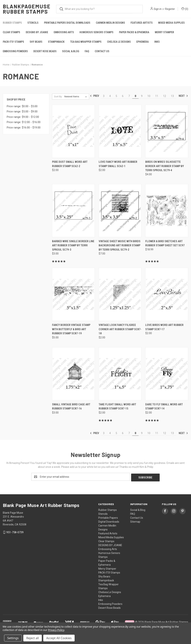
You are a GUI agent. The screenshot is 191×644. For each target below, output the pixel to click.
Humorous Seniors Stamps (96, 32)
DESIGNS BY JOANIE (37, 32)
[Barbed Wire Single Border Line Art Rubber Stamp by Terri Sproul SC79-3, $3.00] (73, 211)
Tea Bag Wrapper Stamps (86, 42)
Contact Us (102, 51)
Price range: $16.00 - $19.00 (24, 128)
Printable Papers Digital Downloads (67, 23)
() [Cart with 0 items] (185, 9)
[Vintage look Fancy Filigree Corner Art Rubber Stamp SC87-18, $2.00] (120, 294)
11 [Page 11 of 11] (157, 96)
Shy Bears (36, 42)
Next (183, 96)
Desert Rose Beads (45, 51)
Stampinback (56, 42)
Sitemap (135, 521)
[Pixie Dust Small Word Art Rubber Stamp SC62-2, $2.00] (73, 131)
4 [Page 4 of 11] (110, 96)
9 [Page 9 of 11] (142, 96)
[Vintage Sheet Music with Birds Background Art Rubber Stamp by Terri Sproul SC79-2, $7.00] (120, 211)
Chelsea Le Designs (119, 42)
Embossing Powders (15, 51)
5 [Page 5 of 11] (116, 96)
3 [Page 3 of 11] (104, 96)
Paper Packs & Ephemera (134, 32)
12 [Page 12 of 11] (165, 96)
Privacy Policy (56, 630)
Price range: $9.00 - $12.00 (23, 117)
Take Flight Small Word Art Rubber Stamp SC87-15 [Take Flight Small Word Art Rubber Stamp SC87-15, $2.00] (117, 407)
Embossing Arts (64, 32)
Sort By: (58, 96)
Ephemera (143, 42)
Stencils (33, 23)
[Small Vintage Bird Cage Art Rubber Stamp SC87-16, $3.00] (73, 374)
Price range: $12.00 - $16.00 (24, 122)
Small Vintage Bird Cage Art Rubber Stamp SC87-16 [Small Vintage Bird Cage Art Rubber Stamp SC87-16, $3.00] (71, 407)
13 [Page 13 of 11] (172, 96)
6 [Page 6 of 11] (123, 96)
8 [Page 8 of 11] (135, 96)
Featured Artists (142, 23)
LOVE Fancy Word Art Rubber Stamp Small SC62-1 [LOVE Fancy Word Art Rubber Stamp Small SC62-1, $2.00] (118, 164)
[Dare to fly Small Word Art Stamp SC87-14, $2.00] (167, 374)
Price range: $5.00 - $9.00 (22, 111)
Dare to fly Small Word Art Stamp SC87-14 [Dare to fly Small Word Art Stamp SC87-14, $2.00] (164, 407)
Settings (13, 638)
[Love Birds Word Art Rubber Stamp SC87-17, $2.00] (167, 294)
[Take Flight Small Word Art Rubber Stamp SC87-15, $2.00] (120, 374)
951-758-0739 (15, 532)
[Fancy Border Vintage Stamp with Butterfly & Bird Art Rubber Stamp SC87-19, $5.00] (73, 294)
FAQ (87, 51)
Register (170, 9)
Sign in (158, 9)
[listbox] (76, 97)
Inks (157, 42)
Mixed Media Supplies (171, 23)
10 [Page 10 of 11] (149, 96)
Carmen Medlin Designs (110, 23)
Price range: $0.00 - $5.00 (22, 106)
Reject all (33, 638)
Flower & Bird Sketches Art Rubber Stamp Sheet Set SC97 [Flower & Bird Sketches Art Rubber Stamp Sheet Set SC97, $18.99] (165, 243)
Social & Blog (71, 51)
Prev (94, 96)
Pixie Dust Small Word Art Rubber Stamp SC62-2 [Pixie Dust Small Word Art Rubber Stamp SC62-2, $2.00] (70, 164)
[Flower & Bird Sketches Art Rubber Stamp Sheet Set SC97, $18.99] (167, 211)
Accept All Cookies (59, 638)
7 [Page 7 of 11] (129, 96)
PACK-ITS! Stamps (13, 42)
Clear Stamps (11, 32)
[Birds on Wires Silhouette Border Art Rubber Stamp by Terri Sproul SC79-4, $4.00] (167, 131)
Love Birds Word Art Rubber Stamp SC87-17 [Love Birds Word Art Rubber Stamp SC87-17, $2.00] (164, 327)
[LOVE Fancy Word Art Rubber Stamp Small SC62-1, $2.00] (120, 131)
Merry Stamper (164, 32)
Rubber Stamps (12, 23)
